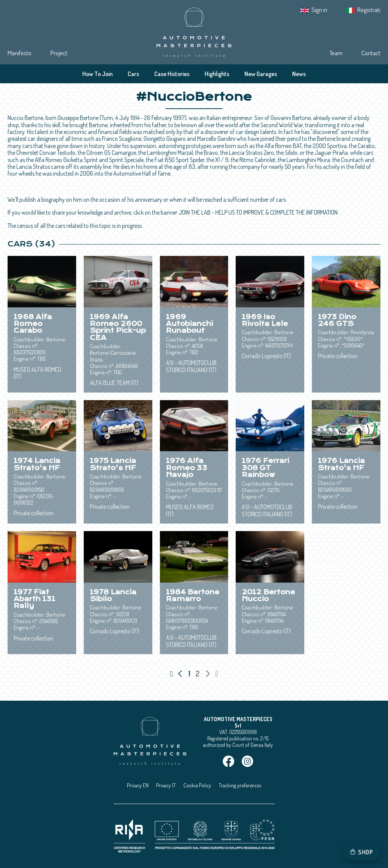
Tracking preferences (240, 785)
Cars (133, 74)
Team (336, 53)
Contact (371, 53)
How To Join (97, 74)
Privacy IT (166, 785)
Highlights (217, 74)
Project (59, 53)
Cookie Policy (197, 785)
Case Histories (172, 74)
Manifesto (20, 53)
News (299, 74)
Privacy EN (138, 785)
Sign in (319, 10)
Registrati (369, 10)
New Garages (261, 74)
